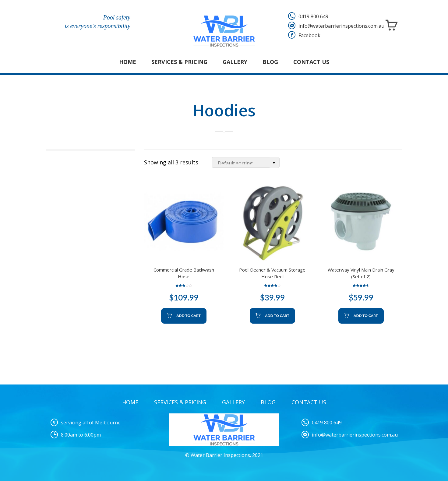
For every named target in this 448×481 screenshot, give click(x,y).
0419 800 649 (313, 16)
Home (128, 62)
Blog (270, 62)
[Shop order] (246, 162)
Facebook (309, 35)
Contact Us (311, 62)
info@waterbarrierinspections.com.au (341, 26)
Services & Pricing (179, 62)
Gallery (235, 62)
